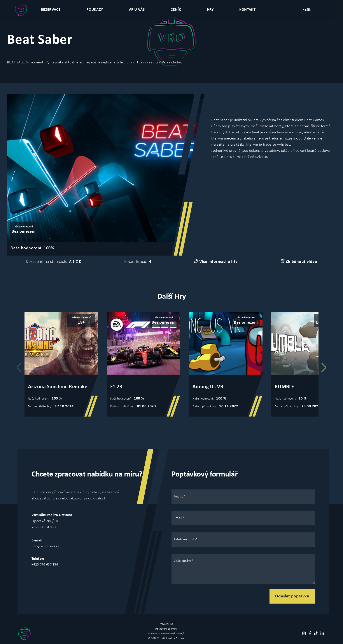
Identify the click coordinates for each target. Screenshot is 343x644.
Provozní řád (166, 624)
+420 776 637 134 (45, 565)
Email (178, 518)
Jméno (179, 497)
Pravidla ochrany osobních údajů (166, 634)
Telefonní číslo (185, 539)
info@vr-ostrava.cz (45, 546)
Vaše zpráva (183, 561)
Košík (307, 10)
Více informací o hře (216, 261)
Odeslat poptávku (292, 596)
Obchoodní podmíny (166, 629)
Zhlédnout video (299, 261)
